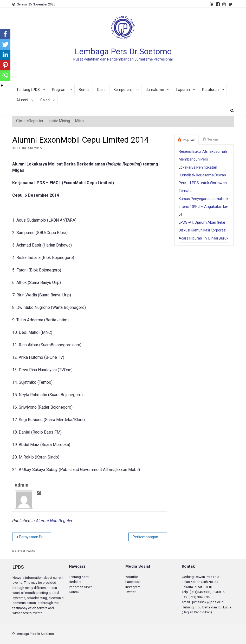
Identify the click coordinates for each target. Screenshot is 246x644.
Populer (189, 140)
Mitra (79, 121)
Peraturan (210, 90)
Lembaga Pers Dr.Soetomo (123, 51)
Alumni (22, 100)
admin (22, 485)
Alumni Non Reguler (54, 521)
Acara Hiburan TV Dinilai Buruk (203, 238)
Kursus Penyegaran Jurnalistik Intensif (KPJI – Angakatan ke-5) (203, 207)
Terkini (212, 140)
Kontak (74, 592)
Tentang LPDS (28, 90)
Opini (101, 90)
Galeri (45, 100)
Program (59, 90)
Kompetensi (124, 90)
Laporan (183, 90)
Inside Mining (59, 121)
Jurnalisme (155, 90)
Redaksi (75, 582)
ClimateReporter (30, 121)
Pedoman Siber (80, 587)
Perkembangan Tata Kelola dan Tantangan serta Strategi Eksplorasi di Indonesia (150, 537)
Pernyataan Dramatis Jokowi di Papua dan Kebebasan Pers (35, 537)
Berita (84, 90)
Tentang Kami (79, 577)
